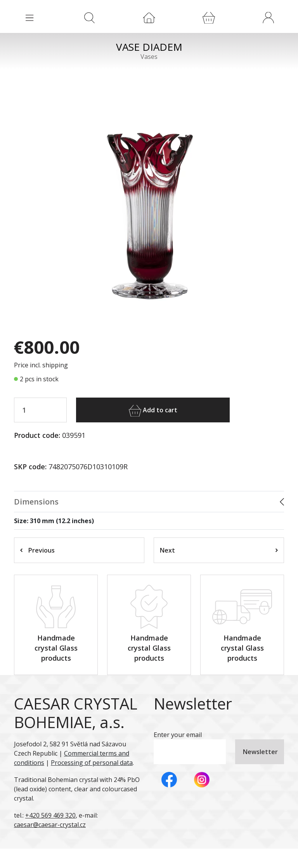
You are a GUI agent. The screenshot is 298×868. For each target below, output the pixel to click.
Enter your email (178, 735)
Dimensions (36, 502)
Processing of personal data (92, 763)
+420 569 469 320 (50, 815)
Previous (37, 550)
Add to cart (153, 411)
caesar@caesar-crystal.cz (50, 825)
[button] (268, 17)
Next (219, 550)
